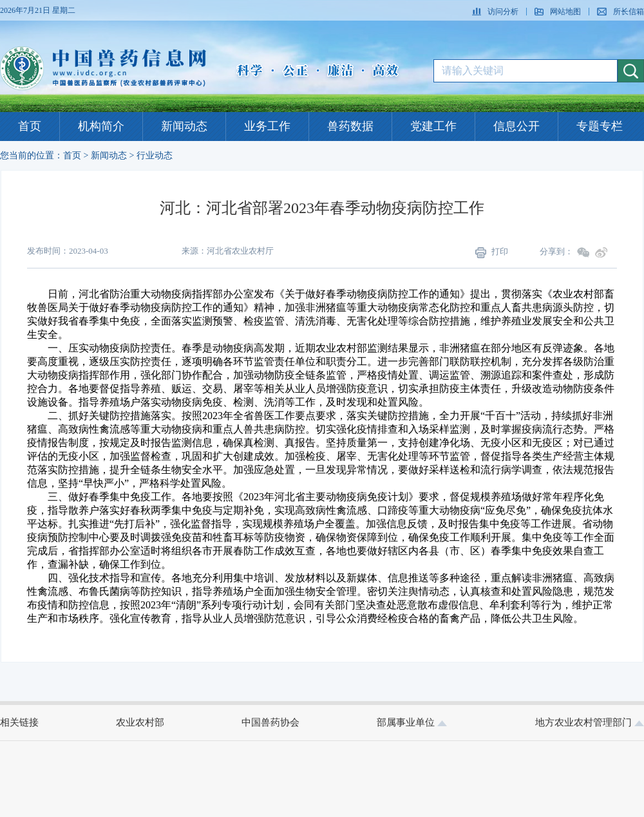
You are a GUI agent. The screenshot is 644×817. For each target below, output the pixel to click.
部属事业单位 (412, 722)
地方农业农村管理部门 (590, 722)
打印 (492, 252)
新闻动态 (184, 126)
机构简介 (101, 126)
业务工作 (267, 126)
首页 (30, 126)
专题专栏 (600, 126)
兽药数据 (350, 126)
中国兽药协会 (270, 722)
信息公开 (516, 126)
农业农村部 (140, 722)
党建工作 (433, 126)
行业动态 (155, 155)
